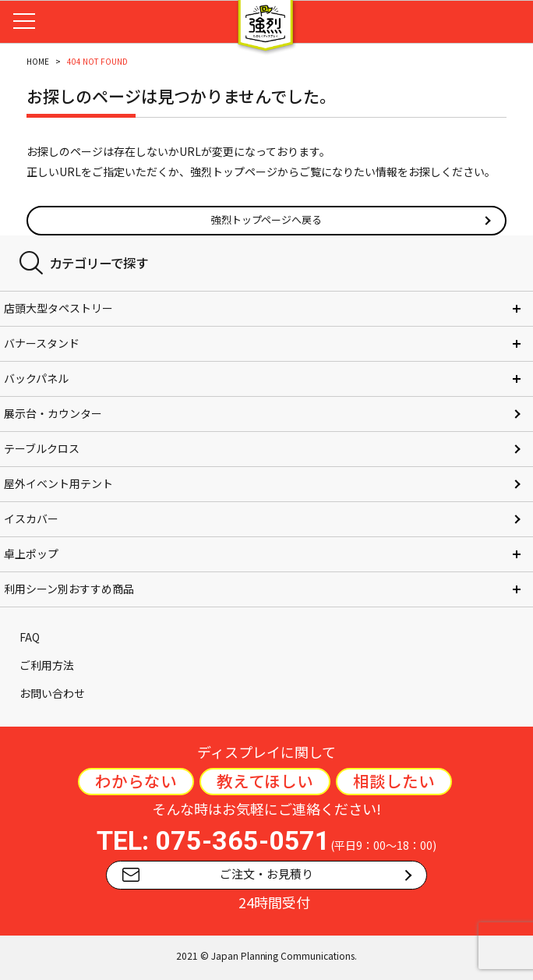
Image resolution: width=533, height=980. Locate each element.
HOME (38, 61)
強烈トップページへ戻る (267, 219)
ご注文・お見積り (218, 874)
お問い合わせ (52, 693)
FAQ (30, 637)
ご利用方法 (47, 665)
